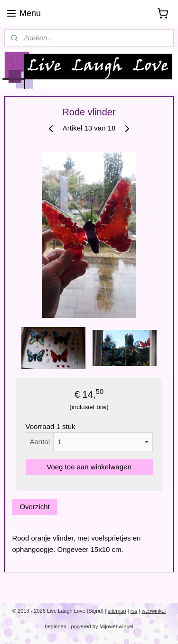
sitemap (117, 611)
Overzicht (34, 507)
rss (134, 611)
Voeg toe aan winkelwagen (89, 467)
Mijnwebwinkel (117, 626)
